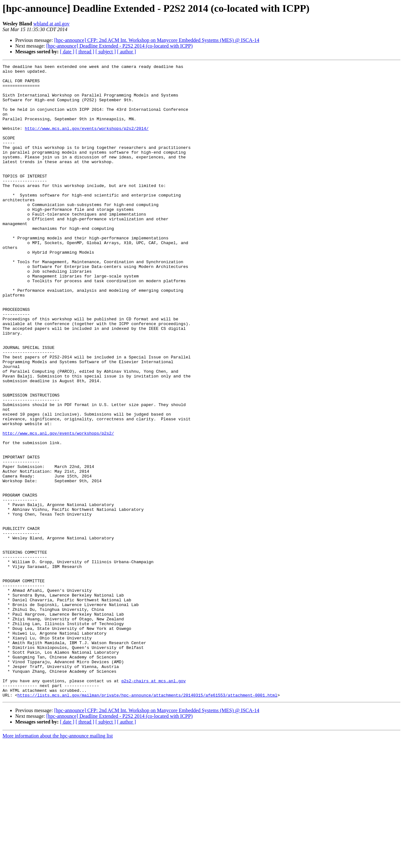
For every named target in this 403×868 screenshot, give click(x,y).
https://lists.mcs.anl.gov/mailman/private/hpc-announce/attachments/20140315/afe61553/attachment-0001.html (147, 822)
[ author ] (127, 52)
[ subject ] (106, 52)
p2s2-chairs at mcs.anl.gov (153, 805)
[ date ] (67, 52)
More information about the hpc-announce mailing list (58, 862)
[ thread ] (85, 52)
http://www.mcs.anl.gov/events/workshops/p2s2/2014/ (87, 142)
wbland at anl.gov (51, 24)
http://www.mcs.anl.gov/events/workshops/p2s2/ (58, 507)
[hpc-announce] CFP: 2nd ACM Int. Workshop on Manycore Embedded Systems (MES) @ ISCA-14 (157, 40)
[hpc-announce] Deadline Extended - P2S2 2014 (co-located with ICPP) (119, 46)
